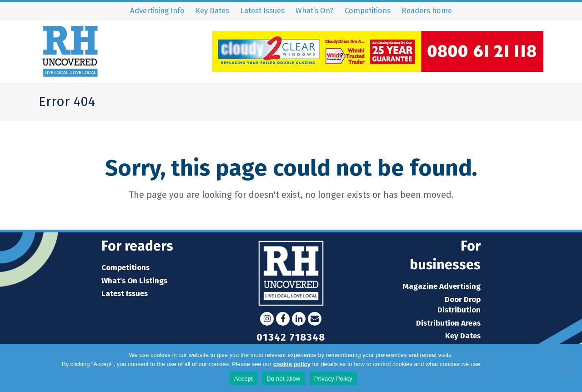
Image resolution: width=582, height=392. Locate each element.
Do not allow (283, 379)
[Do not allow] (571, 368)
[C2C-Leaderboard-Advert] (378, 69)
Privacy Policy (502, 364)
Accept (243, 379)
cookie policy (292, 364)
